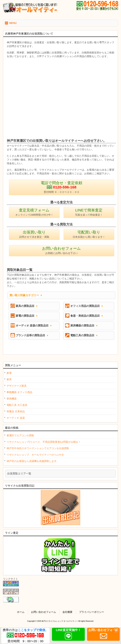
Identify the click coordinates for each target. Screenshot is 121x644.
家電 (9, 373)
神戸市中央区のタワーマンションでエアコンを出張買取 (38, 448)
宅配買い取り (89, 234)
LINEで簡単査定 (89, 212)
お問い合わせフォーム (61, 250)
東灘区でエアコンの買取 (20, 435)
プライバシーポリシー (92, 612)
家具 (9, 379)
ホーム (21, 612)
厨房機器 (12, 399)
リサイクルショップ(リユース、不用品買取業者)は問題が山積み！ (44, 442)
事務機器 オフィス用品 (19, 392)
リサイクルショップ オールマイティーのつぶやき (35, 455)
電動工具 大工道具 (17, 405)
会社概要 (67, 612)
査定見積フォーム (34, 212)
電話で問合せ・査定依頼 (61, 187)
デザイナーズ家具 (17, 386)
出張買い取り (34, 234)
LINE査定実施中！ (68, 630)
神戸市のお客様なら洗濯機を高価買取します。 (33, 461)
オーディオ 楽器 (16, 418)
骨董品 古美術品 (16, 411)
